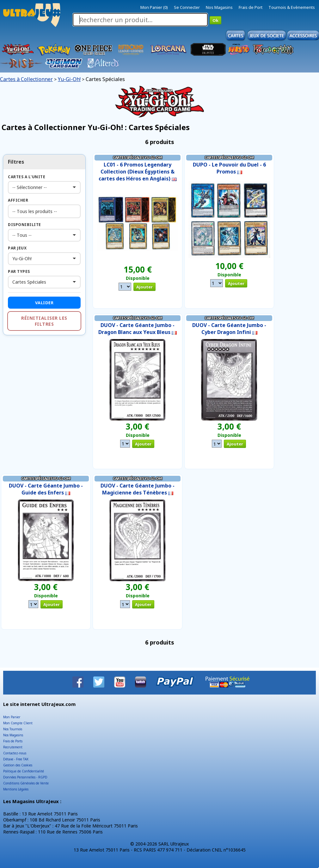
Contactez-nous (15, 753)
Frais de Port (251, 7)
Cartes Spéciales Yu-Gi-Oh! (138, 157)
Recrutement (13, 747)
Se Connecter (187, 7)
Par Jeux (17, 248)
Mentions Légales (16, 789)
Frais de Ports (13, 741)
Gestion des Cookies (18, 765)
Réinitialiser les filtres (44, 321)
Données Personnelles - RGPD (25, 777)
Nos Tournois (13, 729)
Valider (44, 303)
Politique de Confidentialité (24, 771)
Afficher (18, 200)
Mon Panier (12, 717)
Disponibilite (25, 225)
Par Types (19, 271)
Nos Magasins (219, 7)
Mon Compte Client (18, 723)
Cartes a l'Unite (27, 177)
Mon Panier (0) (154, 7)
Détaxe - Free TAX (16, 759)
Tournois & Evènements (292, 7)
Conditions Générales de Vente (26, 783)
